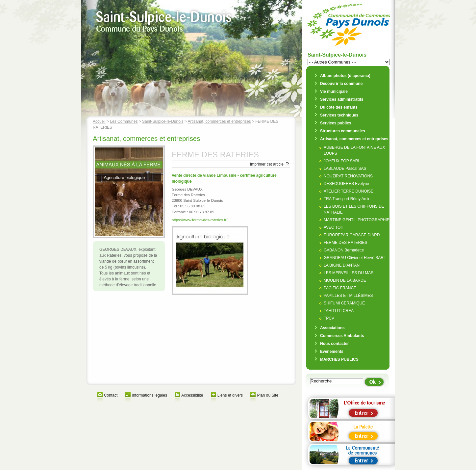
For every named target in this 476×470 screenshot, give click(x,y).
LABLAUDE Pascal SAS (345, 169)
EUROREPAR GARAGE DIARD (352, 235)
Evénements (332, 352)
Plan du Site (268, 395)
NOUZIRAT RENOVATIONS (348, 176)
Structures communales (343, 131)
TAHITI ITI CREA (339, 311)
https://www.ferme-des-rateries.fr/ (200, 220)
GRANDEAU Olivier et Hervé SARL (355, 258)
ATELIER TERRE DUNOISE (349, 191)
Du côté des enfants (339, 107)
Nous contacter (334, 344)
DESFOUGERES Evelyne (346, 184)
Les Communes (124, 121)
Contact (111, 395)
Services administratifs (342, 99)
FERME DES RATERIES (345, 243)
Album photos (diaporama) (345, 76)
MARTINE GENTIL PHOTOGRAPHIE (357, 220)
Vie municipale (334, 91)
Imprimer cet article (267, 164)
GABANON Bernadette (344, 250)
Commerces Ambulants (342, 336)
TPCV (329, 318)
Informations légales (150, 395)
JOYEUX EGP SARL (342, 161)
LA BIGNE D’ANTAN (342, 265)
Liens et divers (230, 395)
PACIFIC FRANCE (340, 288)
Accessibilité (192, 395)
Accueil (99, 121)
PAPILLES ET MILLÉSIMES (348, 296)
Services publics (336, 123)
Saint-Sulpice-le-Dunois (163, 121)
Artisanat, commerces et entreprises (219, 121)
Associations (332, 328)
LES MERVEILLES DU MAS (349, 273)
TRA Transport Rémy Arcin (347, 199)
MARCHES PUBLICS (339, 359)
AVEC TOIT (334, 227)
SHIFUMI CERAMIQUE (344, 303)
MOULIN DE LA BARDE (345, 280)
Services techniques (339, 115)
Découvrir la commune (341, 84)
